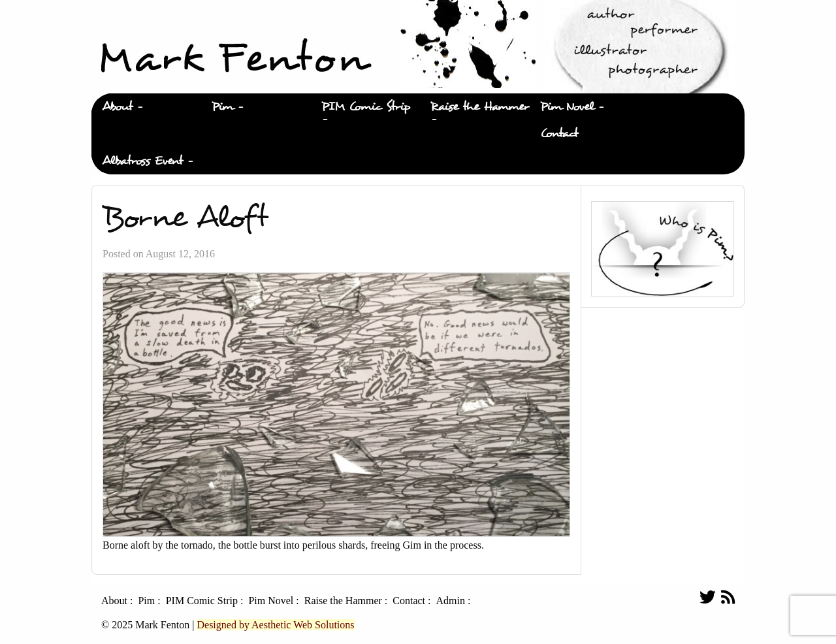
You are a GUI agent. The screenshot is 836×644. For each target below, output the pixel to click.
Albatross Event (142, 161)
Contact (559, 134)
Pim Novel (567, 107)
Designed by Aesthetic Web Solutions (275, 625)
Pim (222, 107)
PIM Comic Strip (366, 107)
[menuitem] (146, 107)
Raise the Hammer (480, 107)
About (117, 107)
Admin (450, 601)
